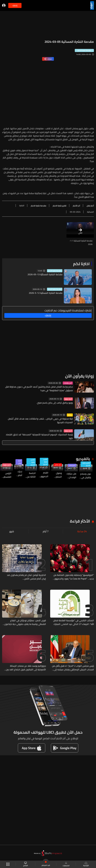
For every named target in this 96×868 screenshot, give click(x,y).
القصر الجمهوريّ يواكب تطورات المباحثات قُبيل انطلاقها (43, 474)
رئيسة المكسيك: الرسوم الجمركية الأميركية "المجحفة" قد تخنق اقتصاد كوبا (39, 436)
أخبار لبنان (72, 465)
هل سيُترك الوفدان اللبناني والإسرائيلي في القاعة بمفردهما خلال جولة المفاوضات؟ (70, 475)
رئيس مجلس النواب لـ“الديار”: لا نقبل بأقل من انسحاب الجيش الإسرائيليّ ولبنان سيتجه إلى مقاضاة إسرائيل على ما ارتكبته (73, 668)
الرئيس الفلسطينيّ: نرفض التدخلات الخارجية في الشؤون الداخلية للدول (6, 475)
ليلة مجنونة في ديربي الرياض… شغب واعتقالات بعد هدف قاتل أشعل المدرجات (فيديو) (40, 420)
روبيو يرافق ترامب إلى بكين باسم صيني (55, 403)
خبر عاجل (58, 465)
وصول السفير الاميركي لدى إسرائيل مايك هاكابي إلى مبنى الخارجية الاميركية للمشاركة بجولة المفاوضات (57, 475)
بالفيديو (83, 459)
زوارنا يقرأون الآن (79, 376)
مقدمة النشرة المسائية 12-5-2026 (46, 293)
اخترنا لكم (81, 264)
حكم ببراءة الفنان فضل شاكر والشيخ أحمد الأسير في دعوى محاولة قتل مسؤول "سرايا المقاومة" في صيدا (39, 389)
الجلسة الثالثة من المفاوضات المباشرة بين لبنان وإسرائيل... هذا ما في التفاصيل (30, 475)
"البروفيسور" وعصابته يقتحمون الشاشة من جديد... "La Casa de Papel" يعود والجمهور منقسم (74, 577)
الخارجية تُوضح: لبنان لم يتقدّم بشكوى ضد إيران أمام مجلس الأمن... (26, 577)
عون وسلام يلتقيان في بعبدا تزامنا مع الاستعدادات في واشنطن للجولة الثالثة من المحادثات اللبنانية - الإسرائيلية (85, 476)
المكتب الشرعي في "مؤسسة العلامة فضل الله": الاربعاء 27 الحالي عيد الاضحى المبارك (74, 622)
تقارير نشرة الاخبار (86, 464)
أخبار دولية (68, 399)
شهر (12, 531)
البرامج (26, 864)
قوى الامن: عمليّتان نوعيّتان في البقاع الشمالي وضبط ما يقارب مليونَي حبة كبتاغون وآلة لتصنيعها (25, 622)
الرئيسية (86, 864)
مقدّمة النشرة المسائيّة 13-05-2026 (45, 274)
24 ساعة (82, 531)
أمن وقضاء (68, 383)
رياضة (70, 415)
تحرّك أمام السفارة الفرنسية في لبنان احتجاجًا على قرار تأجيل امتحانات (18, 473)
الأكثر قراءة (80, 521)
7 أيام (46, 531)
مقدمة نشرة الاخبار (55, 271)
